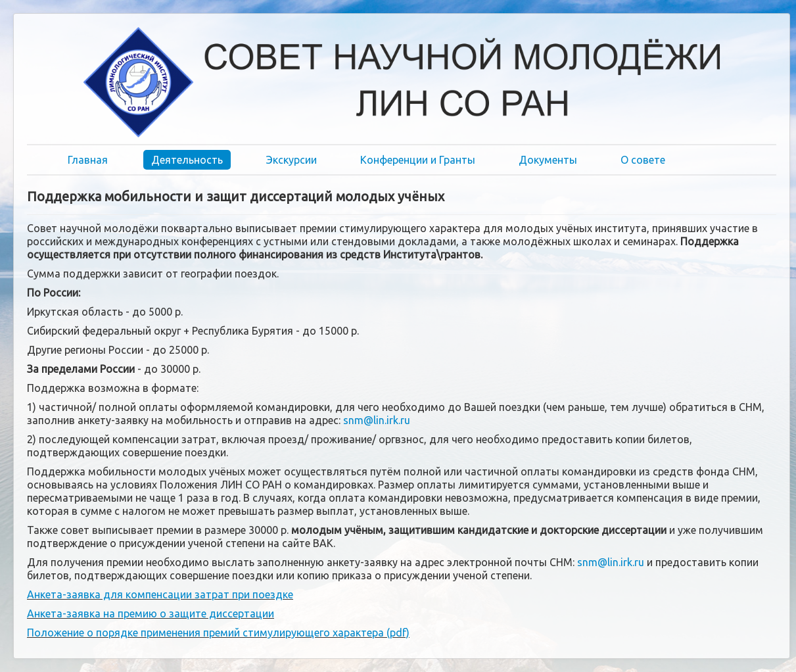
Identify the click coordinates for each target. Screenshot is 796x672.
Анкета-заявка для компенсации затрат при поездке (160, 594)
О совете (643, 160)
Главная (88, 160)
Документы (548, 160)
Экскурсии (292, 160)
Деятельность (187, 160)
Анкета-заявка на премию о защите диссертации (151, 613)
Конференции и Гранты (418, 160)
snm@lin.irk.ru (377, 420)
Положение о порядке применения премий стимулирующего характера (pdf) (218, 633)
